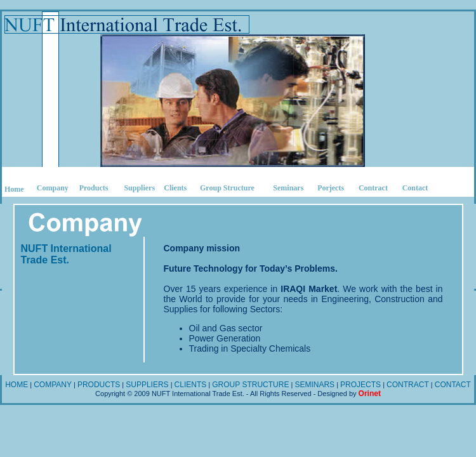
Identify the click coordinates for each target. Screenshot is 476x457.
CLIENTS (191, 385)
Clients (175, 188)
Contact (415, 188)
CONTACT (453, 385)
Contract (373, 188)
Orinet (370, 394)
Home (14, 189)
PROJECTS (360, 385)
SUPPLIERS (147, 385)
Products (94, 188)
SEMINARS (314, 385)
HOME (17, 385)
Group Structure (227, 188)
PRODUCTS (99, 385)
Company (53, 188)
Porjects (331, 188)
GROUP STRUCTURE (250, 385)
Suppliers (139, 188)
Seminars (288, 188)
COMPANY (53, 385)
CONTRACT (408, 385)
